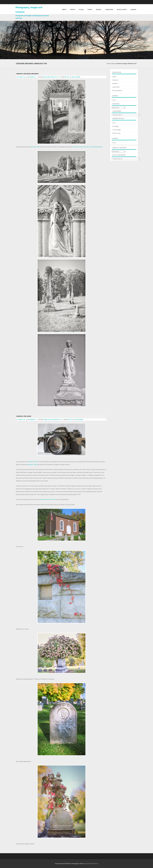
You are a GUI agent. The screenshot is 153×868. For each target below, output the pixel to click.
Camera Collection (48, 420)
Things (90, 10)
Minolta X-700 (55, 77)
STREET (114, 77)
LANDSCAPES (116, 87)
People (73, 10)
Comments (116, 130)
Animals (99, 10)
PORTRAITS (115, 80)
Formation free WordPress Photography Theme (69, 864)
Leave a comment (76, 77)
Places (81, 10)
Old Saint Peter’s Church (48, 500)
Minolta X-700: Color (24, 416)
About (64, 10)
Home (108, 64)
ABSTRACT (115, 84)
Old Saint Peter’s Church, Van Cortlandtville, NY (88, 147)
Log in (114, 123)
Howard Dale (32, 77)
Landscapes (109, 10)
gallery (67, 77)
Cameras (133, 10)
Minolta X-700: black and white (27, 74)
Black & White (122, 10)
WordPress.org (116, 133)
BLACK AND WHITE (117, 91)
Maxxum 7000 (32, 465)
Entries (115, 126)
